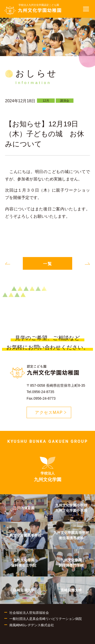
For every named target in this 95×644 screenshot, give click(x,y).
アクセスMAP (53, 413)
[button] (86, 9)
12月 (46, 101)
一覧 (48, 264)
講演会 (65, 101)
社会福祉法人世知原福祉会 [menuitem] (29, 613)
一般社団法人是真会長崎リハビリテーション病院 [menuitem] (46, 619)
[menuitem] (48, 469)
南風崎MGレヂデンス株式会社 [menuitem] (32, 625)
